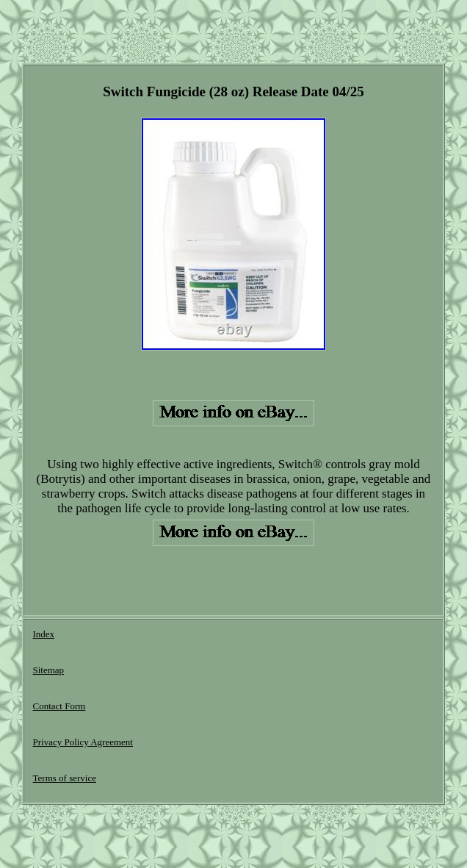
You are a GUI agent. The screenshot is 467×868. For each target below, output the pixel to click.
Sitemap (49, 670)
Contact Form (59, 706)
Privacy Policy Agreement (83, 742)
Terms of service (65, 778)
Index (44, 634)
